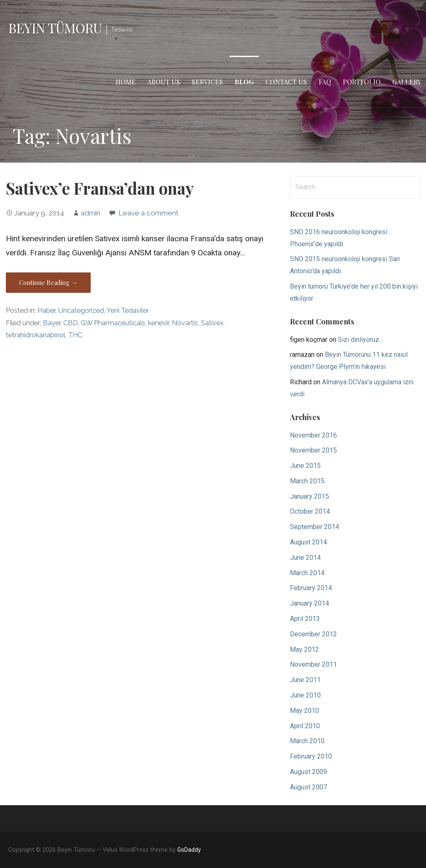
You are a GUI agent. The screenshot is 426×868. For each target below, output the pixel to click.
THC (75, 335)
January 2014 (310, 603)
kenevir (159, 323)
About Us (164, 82)
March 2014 (307, 573)
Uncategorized (81, 310)
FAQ (325, 82)
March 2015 (307, 481)
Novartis (185, 323)
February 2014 (311, 588)
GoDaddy (189, 850)
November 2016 (313, 435)
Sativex (212, 323)
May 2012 (305, 649)
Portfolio (362, 82)
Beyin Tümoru (55, 28)
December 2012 (313, 634)
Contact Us (286, 82)
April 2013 (305, 619)
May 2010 (305, 711)
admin (90, 213)
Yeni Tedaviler (128, 310)
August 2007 (308, 787)
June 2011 (305, 680)
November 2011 (313, 664)
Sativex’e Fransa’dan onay (100, 188)
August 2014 (308, 542)
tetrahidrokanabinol (36, 335)
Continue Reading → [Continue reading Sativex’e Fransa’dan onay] (48, 282)
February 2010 (311, 756)
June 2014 (305, 558)
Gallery (407, 82)
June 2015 (305, 466)
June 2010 (305, 695)
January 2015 (310, 496)
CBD (71, 323)
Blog (244, 82)
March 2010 (307, 741)
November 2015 (313, 450)
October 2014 (310, 511)
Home (126, 82)
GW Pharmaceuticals (113, 323)
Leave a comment (149, 213)
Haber (46, 310)
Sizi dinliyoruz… (360, 340)
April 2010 (305, 726)
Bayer (52, 323)
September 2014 (315, 527)
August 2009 (308, 772)
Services (207, 82)
